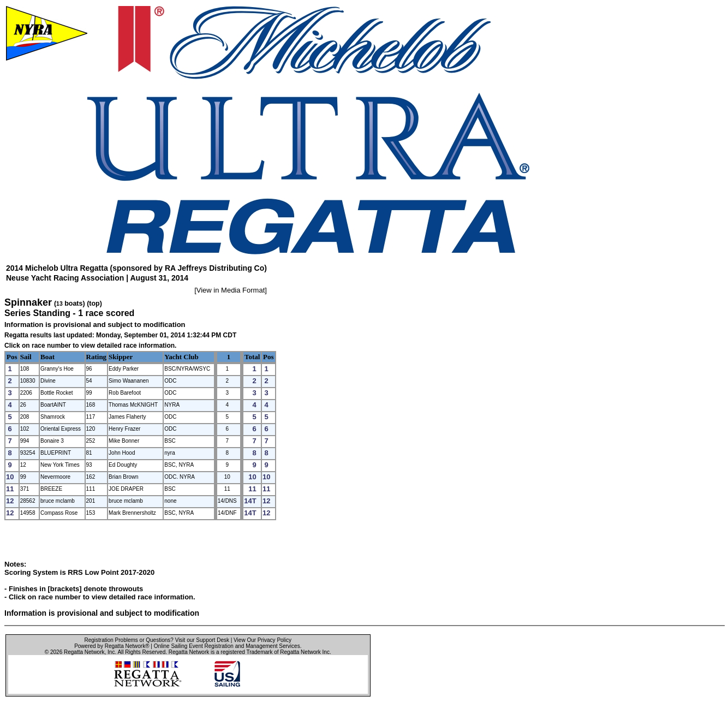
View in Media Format (231, 290)
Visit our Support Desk (202, 640)
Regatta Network (84, 652)
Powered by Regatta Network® (112, 646)
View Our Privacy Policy (262, 640)
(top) (94, 304)
